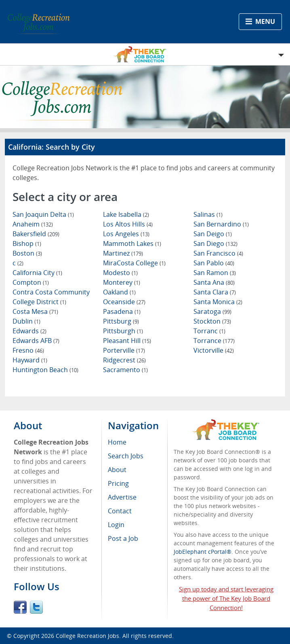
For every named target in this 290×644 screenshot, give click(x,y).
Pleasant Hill (127, 341)
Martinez (123, 253)
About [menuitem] (117, 470)
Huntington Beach (45, 370)
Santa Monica (218, 302)
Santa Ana (214, 282)
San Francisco (218, 253)
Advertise (122, 497)
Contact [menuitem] (120, 511)
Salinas (208, 214)
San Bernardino (221, 224)
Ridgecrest (124, 360)
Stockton (212, 321)
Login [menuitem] (116, 525)
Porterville (124, 350)
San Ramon (215, 273)
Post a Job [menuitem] (123, 538)
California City (37, 273)
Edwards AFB (36, 341)
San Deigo (213, 234)
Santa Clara (215, 292)
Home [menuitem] (117, 442)
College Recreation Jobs (87, 636)
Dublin (26, 321)
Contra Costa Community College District (51, 297)
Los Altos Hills (128, 224)
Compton (31, 282)
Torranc (209, 331)
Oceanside (124, 302)
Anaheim (33, 224)
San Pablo (214, 263)
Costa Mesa (35, 311)
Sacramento (125, 370)
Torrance (214, 341)
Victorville (214, 350)
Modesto (120, 273)
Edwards (29, 331)
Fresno (28, 350)
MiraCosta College (134, 263)
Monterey (122, 282)
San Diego (215, 244)
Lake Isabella (126, 214)
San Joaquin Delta (43, 214)
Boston (27, 253)
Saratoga (212, 311)
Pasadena (122, 311)
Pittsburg (121, 321)
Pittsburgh (123, 331)
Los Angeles (126, 234)
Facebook (20, 607)
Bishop (27, 244)
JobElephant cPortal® (203, 552)
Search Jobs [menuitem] (126, 456)
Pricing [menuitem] (118, 483)
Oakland (119, 292)
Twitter (36, 607)
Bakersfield (36, 234)
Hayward (30, 360)
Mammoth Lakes (132, 244)
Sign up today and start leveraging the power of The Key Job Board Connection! (226, 598)
